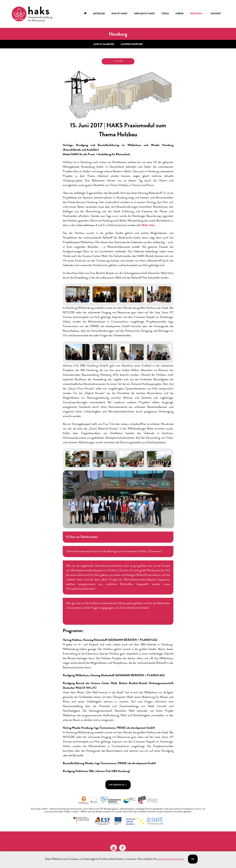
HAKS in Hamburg (104, 43)
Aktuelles (99, 14)
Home (85, 14)
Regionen (196, 14)
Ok (193, 859)
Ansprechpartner (132, 43)
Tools (165, 14)
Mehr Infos (148, 224)
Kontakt (216, 14)
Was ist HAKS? (119, 14)
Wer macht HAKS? (145, 14)
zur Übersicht (118, 783)
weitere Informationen (171, 859)
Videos (179, 14)
